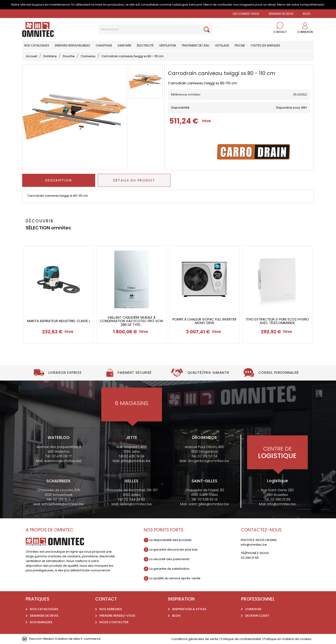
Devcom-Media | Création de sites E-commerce (66, 639)
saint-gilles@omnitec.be (209, 504)
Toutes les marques (265, 45)
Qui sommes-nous (246, 14)
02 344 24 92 (135, 499)
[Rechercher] (156, 29)
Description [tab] (59, 180)
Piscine (240, 45)
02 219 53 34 (207, 456)
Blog (176, 616)
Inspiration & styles (189, 609)
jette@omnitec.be (136, 461)
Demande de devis (281, 14)
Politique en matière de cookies (287, 639)
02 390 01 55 (280, 499)
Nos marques (41, 622)
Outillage (222, 45)
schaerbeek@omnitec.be (63, 504)
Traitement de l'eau (195, 45)
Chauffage (104, 45)
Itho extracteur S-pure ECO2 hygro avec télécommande (277, 321)
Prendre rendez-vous (117, 616)
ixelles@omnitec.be (136, 504)
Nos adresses (111, 609)
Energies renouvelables (72, 45)
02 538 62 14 (208, 499)
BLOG (307, 14)
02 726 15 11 (62, 499)
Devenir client (257, 616)
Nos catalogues (37, 45)
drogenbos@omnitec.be (208, 461)
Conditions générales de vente (195, 639)
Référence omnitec (186, 94)
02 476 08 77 (62, 456)
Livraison (253, 609)
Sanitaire (124, 45)
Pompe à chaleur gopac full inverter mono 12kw (204, 321)
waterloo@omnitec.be (63, 461)
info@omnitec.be (281, 504)
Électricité (145, 45)
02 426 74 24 (134, 456)
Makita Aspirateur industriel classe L (59, 321)
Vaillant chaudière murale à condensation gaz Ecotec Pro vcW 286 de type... (131, 321)
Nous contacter (114, 622)
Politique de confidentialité (241, 639)
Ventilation (168, 45)
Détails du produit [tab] (134, 180)
